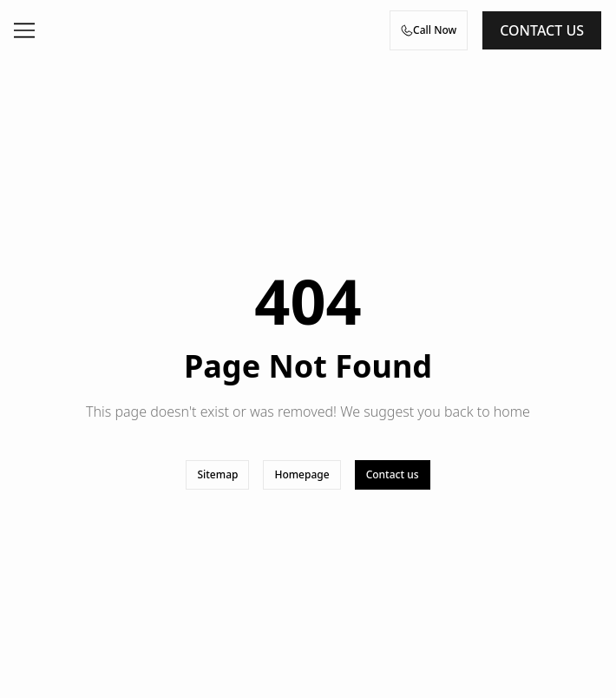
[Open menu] (24, 30)
